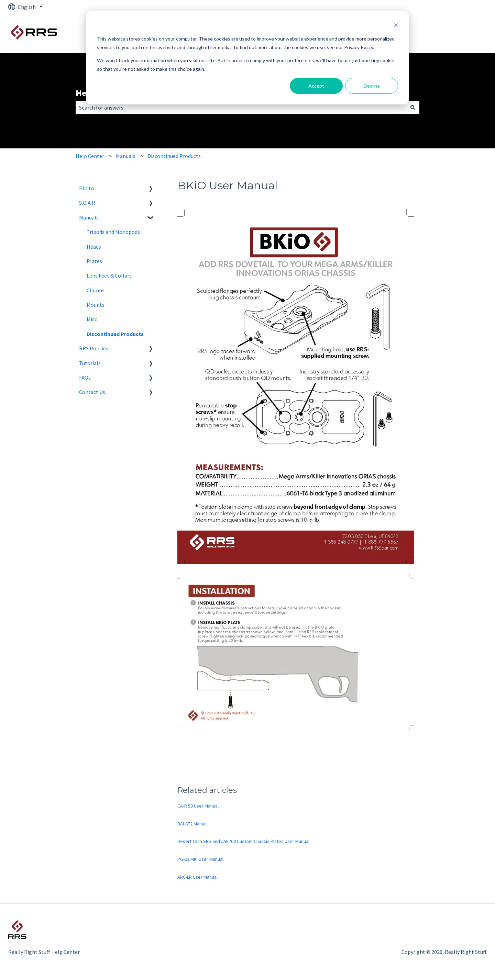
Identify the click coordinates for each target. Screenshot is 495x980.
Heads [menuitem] (94, 247)
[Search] (413, 108)
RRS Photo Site (462, 33)
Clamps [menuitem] (96, 290)
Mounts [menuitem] (96, 305)
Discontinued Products (174, 156)
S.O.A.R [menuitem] (87, 203)
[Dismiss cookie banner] (396, 26)
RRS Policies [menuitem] (94, 348)
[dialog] (247, 58)
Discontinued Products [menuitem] (115, 334)
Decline (372, 86)
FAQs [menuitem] (85, 378)
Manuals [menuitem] (89, 217)
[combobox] (241, 108)
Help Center (90, 156)
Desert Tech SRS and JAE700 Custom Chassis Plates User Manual (243, 841)
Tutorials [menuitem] (90, 363)
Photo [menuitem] (87, 188)
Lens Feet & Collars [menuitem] (109, 275)
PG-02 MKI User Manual (200, 859)
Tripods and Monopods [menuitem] (113, 232)
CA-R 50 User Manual (198, 806)
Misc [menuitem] (92, 319)
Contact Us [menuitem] (92, 392)
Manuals (126, 156)
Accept (316, 86)
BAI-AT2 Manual (192, 824)
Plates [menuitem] (94, 261)
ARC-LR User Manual (197, 877)
